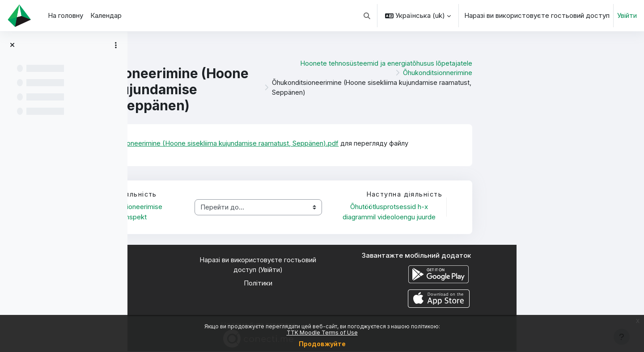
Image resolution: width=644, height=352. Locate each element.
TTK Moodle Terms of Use (322, 333)
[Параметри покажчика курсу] (116, 45)
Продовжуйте (322, 344)
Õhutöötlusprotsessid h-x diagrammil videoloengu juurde (516, 212)
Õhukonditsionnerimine (565, 73)
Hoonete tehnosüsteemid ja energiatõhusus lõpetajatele (514, 62)
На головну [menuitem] (66, 15)
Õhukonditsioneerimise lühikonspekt (257, 212)
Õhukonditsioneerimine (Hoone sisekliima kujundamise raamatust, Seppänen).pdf (343, 143)
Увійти (627, 15)
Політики (386, 284)
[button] (367, 16)
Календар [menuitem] (106, 15)
